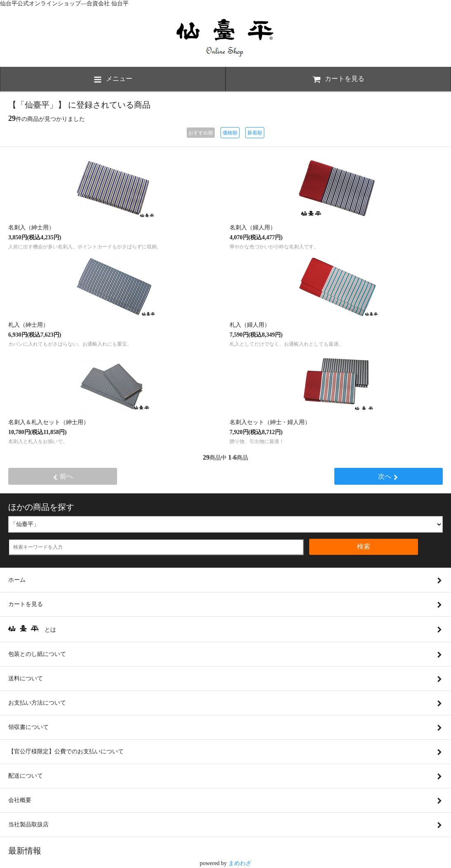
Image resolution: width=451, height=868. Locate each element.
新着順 (255, 133)
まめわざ (240, 863)
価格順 (230, 133)
